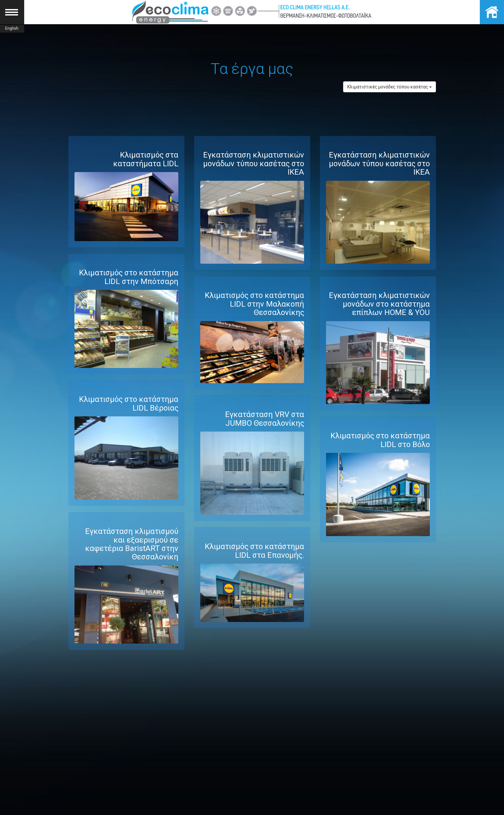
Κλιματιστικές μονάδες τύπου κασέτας (390, 87)
